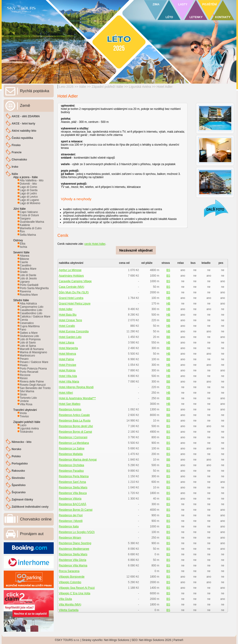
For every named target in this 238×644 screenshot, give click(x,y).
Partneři (178, 640)
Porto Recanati (29, 372)
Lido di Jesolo (28, 278)
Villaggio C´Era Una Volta (74, 593)
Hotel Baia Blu (68, 315)
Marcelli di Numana (32, 349)
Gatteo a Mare (29, 333)
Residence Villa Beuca (73, 493)
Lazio (23, 425)
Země (25, 106)
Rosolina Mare (29, 295)
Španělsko (19, 485)
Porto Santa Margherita (34, 288)
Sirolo (23, 395)
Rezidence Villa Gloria (73, 560)
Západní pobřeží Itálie (107, 87)
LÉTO (169, 17)
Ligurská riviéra (140, 87)
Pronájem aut (32, 534)
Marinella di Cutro (31, 228)
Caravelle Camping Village (75, 281)
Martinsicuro (27, 356)
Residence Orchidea (71, 465)
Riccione (25, 375)
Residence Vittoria (70, 499)
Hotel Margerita (68, 348)
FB (168, 387)
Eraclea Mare (28, 269)
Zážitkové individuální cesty (30, 507)
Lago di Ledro (28, 193)
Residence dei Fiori (71, 515)
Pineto (24, 365)
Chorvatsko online (36, 519)
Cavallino (25, 265)
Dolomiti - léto (28, 184)
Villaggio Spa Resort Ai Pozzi (77, 588)
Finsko (16, 145)
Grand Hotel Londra (71, 298)
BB (168, 320)
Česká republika (22, 138)
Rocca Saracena (69, 571)
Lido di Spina (28, 346)
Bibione (24, 259)
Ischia (23, 247)
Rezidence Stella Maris (73, 554)
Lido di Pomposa (30, 339)
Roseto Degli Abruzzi (33, 385)
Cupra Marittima (30, 326)
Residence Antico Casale (74, 415)
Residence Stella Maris (73, 487)
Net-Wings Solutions (117, 640)
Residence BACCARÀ (73, 504)
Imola (23, 413)
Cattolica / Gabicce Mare (35, 317)
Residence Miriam (70, 538)
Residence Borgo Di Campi (76, 510)
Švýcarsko (19, 492)
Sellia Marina (28, 235)
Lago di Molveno (30, 203)
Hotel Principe (68, 365)
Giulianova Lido (29, 336)
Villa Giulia (65, 599)
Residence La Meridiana (74, 443)
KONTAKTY (223, 17)
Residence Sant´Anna (72, 482)
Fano (23, 330)
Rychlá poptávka (35, 91)
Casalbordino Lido (31, 310)
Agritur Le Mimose (70, 270)
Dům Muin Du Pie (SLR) (74, 292)
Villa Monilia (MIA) (70, 605)
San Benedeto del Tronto (35, 388)
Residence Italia (69, 526)
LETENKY (196, 17)
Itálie (83, 87)
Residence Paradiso (71, 471)
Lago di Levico (29, 197)
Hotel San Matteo (70, 404)
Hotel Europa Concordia (74, 331)
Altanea (25, 256)
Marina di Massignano (33, 352)
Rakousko (18, 471)
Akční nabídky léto (24, 131)
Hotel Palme (66, 359)
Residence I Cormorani (73, 437)
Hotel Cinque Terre (70, 320)
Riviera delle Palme (32, 382)
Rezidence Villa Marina (73, 566)
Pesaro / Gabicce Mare (34, 362)
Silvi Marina (27, 391)
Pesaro (24, 359)
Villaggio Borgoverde (72, 577)
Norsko (16, 449)
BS (168, 270)
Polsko (16, 456)
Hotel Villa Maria (69, 382)
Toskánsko (26, 432)
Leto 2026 (66, 87)
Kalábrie (25, 225)
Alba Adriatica (28, 304)
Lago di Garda (29, 190)
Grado (24, 272)
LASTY (183, 4)
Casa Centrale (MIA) (71, 287)
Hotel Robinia (67, 370)
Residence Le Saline (72, 448)
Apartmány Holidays (71, 276)
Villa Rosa (26, 404)
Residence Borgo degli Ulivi (76, 426)
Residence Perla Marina (74, 476)
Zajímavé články (22, 500)
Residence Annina (70, 409)
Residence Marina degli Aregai (78, 460)
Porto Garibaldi (29, 285)
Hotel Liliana (66, 343)
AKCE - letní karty (23, 124)
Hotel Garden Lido (70, 337)
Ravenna (25, 291)
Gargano (25, 219)
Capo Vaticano (29, 212)
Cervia (24, 320)
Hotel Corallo (67, 326)
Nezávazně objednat (136, 250)
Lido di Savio (28, 343)
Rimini (24, 378)
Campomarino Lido (31, 307)
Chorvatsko (19, 160)
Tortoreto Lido (28, 398)
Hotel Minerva (67, 354)
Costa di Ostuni (29, 215)
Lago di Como (28, 187)
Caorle (24, 262)
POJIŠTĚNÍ (210, 4)
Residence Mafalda (71, 454)
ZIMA (156, 4)
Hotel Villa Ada (68, 376)
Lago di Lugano (29, 200)
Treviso (24, 416)
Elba (23, 244)
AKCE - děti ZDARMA (26, 116)
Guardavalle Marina (32, 222)
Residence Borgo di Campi (75, 432)
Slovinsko (18, 478)
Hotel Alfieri (66, 393)
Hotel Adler (165, 87)
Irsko (15, 167)
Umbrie (24, 401)
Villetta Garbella (69, 610)
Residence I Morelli (71, 521)
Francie (17, 152)
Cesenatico (27, 323)
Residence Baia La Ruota (75, 421)
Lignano (25, 282)
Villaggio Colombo (70, 582)
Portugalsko (20, 464)
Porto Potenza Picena (33, 369)
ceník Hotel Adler (95, 244)
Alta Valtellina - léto (32, 180)
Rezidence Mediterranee (74, 549)
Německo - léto (21, 442)
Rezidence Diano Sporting (75, 543)
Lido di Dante (28, 275)
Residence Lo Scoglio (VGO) (77, 532)
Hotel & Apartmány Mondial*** (77, 398)
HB (168, 298)
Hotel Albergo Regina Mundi (76, 387)
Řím (22, 232)
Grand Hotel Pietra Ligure (75, 304)
